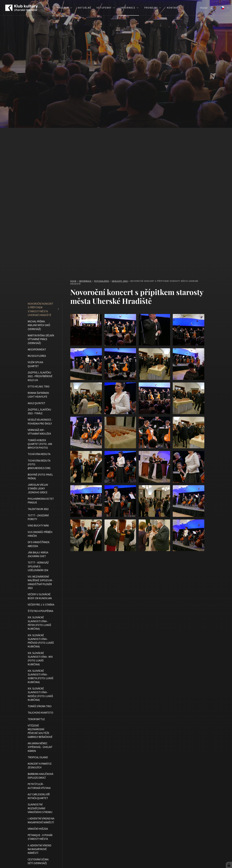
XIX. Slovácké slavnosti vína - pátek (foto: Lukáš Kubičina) (39, 623)
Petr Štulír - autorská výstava (39, 786)
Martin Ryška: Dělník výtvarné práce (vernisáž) (41, 339)
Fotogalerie (102, 281)
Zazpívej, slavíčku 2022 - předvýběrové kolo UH (40, 376)
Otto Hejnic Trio (39, 387)
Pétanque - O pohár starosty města (40, 837)
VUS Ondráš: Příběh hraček (40, 534)
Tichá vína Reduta (39, 454)
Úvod (73, 281)
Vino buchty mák (38, 526)
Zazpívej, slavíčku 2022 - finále (39, 411)
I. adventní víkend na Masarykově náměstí (41, 820)
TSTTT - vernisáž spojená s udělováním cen (38, 566)
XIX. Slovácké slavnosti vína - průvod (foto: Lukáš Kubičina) (41, 641)
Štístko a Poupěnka (40, 611)
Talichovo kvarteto (40, 713)
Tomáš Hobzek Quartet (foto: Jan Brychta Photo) (40, 444)
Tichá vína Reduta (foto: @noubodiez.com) (39, 464)
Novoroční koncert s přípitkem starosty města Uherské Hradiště (40, 309)
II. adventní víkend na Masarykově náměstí (39, 849)
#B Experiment (37, 349)
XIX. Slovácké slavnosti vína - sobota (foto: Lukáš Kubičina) (41, 676)
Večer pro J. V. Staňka (41, 605)
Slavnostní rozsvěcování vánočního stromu (40, 808)
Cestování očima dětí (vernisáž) (38, 861)
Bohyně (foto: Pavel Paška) (40, 476)
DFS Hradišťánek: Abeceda (39, 544)
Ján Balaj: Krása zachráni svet (38, 554)
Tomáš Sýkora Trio (40, 706)
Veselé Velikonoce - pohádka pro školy (40, 422)
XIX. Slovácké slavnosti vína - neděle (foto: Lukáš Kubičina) (40, 694)
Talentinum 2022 (38, 509)
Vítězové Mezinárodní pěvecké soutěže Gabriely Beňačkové (40, 731)
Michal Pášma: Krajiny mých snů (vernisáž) (39, 325)
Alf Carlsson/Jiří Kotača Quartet (39, 796)
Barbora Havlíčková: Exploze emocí (41, 776)
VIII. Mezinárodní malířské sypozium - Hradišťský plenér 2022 (41, 582)
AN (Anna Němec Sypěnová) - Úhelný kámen (40, 747)
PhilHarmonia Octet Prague (41, 501)
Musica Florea (37, 356)
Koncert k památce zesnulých (40, 766)
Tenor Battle (36, 719)
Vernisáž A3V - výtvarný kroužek (39, 432)
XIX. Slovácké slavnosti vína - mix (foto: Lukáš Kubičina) (40, 659)
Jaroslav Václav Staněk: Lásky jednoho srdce (38, 489)
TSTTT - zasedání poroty (38, 517)
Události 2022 (120, 281)
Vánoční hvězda (38, 829)
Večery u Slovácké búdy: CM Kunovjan (40, 596)
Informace (85, 281)
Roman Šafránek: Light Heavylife (38, 395)
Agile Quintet (36, 403)
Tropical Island (38, 757)
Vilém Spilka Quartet (35, 364)
